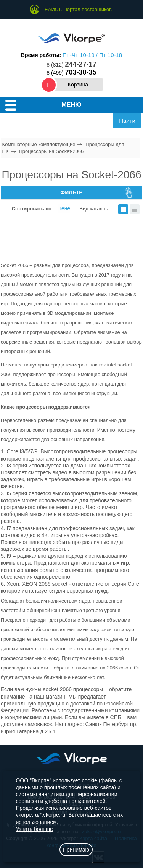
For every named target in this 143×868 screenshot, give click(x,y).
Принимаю (76, 850)
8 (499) (71, 73)
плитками (123, 209)
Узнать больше (34, 829)
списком (135, 209)
